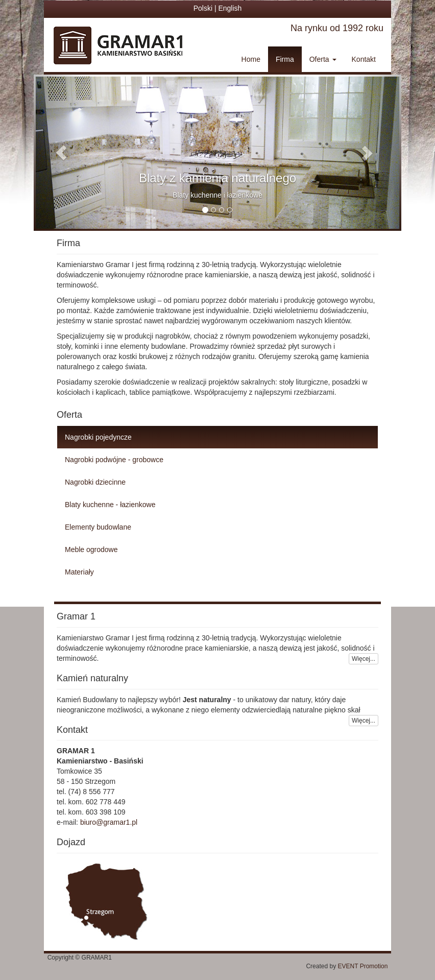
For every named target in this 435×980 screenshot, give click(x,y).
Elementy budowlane (98, 527)
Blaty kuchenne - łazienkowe (110, 505)
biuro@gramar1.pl (109, 822)
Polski (203, 8)
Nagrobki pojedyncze (98, 437)
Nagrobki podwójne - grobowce (114, 460)
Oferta (323, 59)
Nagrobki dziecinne (95, 482)
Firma (285, 59)
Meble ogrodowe (91, 549)
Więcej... (364, 659)
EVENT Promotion (370, 966)
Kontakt (364, 59)
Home (251, 59)
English (230, 8)
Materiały (79, 572)
